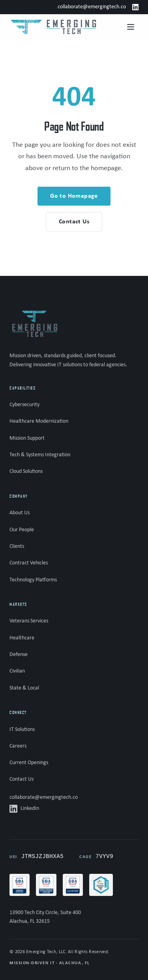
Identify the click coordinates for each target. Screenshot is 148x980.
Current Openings (29, 763)
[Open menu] (131, 27)
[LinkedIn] (135, 7)
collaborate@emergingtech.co (92, 7)
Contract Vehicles (29, 563)
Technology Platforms (33, 580)
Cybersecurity (24, 405)
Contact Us (22, 779)
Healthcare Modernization (39, 421)
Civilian (17, 671)
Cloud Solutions (26, 471)
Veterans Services (29, 621)
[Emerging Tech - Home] (53, 27)
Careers (18, 746)
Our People (22, 530)
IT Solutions (22, 730)
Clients (17, 546)
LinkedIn (24, 809)
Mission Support (27, 438)
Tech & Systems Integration (40, 455)
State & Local (24, 688)
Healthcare (22, 638)
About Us (20, 513)
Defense (19, 655)
